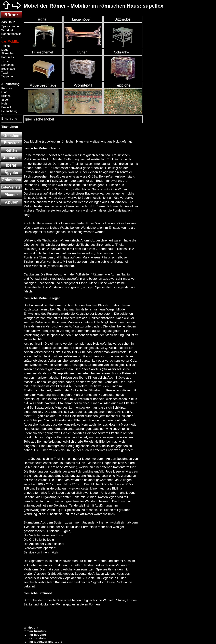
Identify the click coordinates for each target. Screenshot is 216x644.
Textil (4, 73)
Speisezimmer (10, 26)
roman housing (35, 635)
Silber (5, 100)
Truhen (5, 61)
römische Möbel (36, 638)
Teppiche (7, 76)
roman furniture (35, 631)
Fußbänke (8, 57)
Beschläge (8, 69)
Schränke (7, 65)
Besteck (6, 107)
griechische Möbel (39, 119)
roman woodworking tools (43, 642)
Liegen (5, 50)
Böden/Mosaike (11, 34)
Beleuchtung (9, 111)
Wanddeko (8, 30)
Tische (5, 46)
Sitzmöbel (7, 53)
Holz (4, 103)
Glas (4, 92)
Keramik (6, 88)
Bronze (6, 96)
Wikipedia (31, 628)
